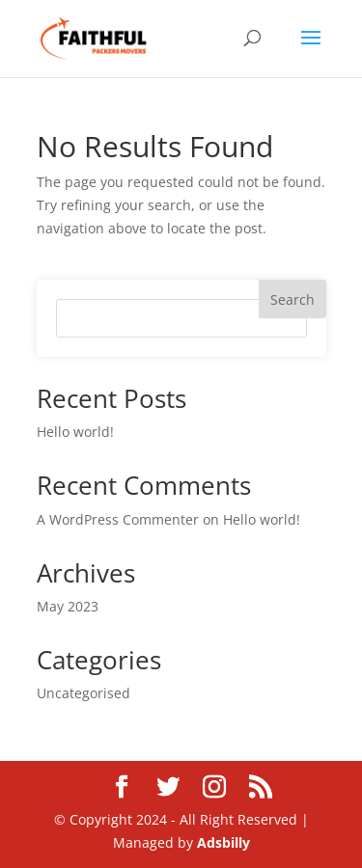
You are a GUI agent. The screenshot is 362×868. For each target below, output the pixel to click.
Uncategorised (84, 693)
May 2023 (68, 606)
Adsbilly (223, 842)
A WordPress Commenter (118, 519)
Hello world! (75, 432)
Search (292, 299)
